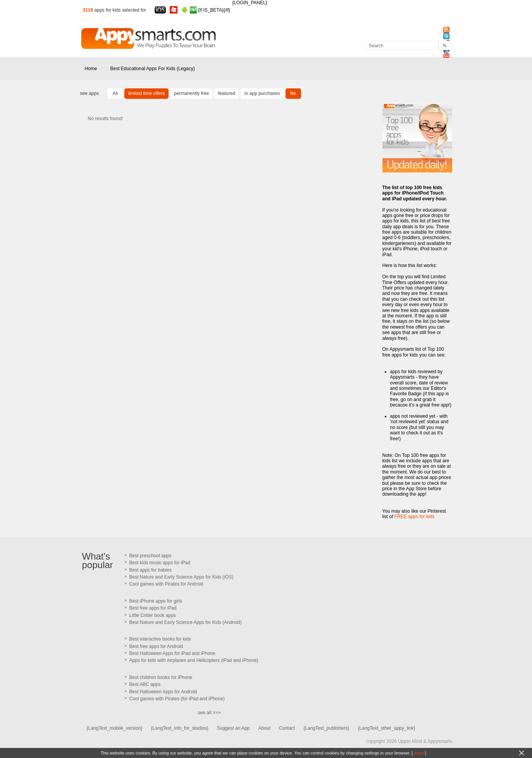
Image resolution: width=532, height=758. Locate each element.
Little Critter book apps (153, 615)
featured (227, 93)
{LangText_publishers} (326, 728)
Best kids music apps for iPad (160, 563)
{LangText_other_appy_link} (386, 728)
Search (376, 46)
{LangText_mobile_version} (115, 728)
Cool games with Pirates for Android (166, 584)
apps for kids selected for (120, 10)
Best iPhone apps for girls (156, 601)
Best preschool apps (151, 556)
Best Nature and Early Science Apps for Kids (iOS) (182, 577)
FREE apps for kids (414, 517)
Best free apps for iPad (153, 608)
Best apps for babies (151, 570)
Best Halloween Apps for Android (163, 692)
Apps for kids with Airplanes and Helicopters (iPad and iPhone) (194, 660)
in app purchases (262, 93)
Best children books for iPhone (161, 677)
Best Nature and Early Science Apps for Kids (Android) (186, 622)
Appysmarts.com (99, 49)
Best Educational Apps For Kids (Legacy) (153, 69)
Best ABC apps (145, 684)
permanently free (191, 93)
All (115, 93)
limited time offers (146, 93)
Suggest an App (233, 728)
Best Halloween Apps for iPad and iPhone (172, 653)
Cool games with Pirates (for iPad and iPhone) (177, 699)
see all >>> (209, 713)
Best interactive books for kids (160, 639)
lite (293, 93)
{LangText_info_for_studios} (180, 728)
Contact (287, 728)
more (419, 753)
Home (91, 69)
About (264, 728)
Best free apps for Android (156, 646)
